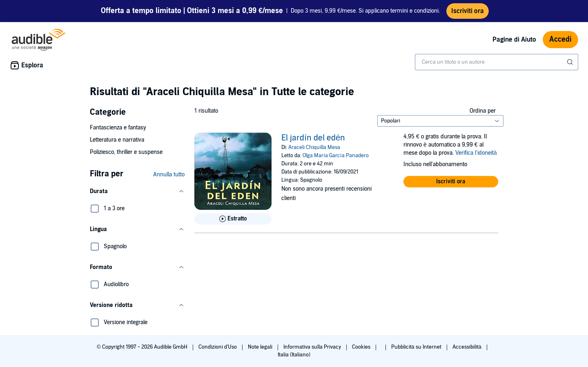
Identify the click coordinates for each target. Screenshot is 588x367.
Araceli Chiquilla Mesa (314, 147)
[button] (137, 191)
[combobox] (497, 62)
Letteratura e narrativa (117, 140)
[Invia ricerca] (571, 62)
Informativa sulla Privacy (313, 347)
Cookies (362, 347)
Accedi (560, 39)
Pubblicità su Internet (417, 347)
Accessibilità (468, 347)
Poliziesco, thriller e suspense (126, 152)
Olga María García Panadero (335, 156)
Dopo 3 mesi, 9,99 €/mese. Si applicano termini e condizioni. (270, 11)
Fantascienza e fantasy (118, 128)
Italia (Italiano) (294, 355)
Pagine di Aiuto (514, 40)
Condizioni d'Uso (218, 347)
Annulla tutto (169, 175)
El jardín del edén (313, 138)
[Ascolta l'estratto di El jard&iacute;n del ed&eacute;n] (233, 219)
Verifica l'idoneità (476, 153)
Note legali (261, 347)
